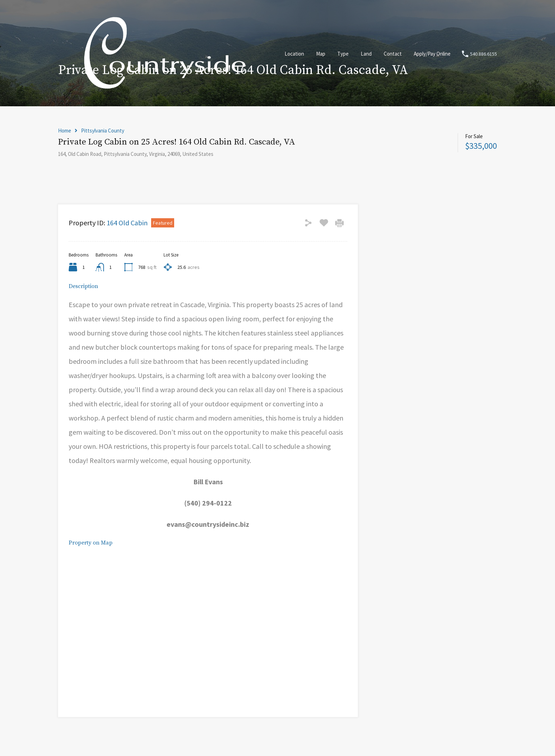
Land (366, 54)
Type (343, 54)
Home (65, 131)
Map (321, 54)
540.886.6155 (484, 54)
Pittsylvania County (103, 131)
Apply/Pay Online (432, 54)
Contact (393, 54)
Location (294, 54)
